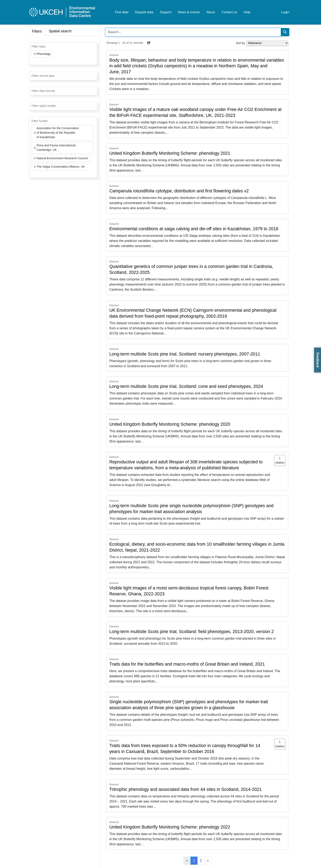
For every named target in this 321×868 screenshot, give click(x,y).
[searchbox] (33, 61)
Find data (122, 12)
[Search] (285, 32)
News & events (189, 12)
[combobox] (63, 54)
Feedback (318, 360)
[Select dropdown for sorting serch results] (267, 43)
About (211, 12)
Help (247, 12)
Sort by (240, 43)
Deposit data (144, 12)
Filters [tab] (37, 31)
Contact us (229, 12)
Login (285, 12)
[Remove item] (35, 54)
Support (166, 12)
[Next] (208, 861)
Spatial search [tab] (60, 31)
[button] (149, 43)
